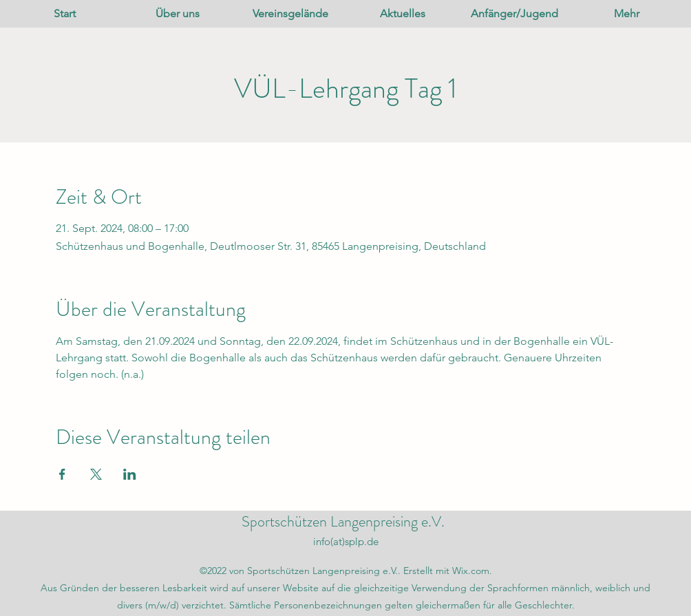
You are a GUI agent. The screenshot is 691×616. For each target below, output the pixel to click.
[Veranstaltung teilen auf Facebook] (62, 474)
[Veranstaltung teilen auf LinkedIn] (130, 474)
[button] (178, 14)
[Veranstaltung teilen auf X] (96, 474)
